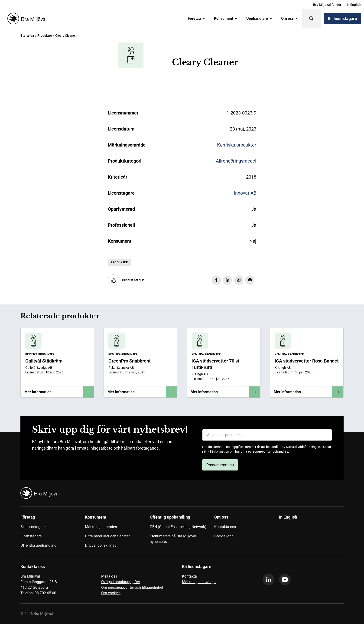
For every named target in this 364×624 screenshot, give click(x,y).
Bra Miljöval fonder (327, 5)
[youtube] (285, 579)
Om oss (289, 18)
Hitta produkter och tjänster (107, 536)
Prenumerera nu (220, 465)
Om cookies (111, 593)
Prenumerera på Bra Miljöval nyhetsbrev (173, 539)
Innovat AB (245, 193)
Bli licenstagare (342, 18)
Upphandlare (259, 18)
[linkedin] (269, 579)
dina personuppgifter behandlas (264, 451)
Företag (196, 18)
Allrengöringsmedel (236, 161)
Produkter (45, 36)
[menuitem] (327, 5)
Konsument (226, 18)
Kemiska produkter (237, 145)
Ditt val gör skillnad (101, 545)
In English (354, 5)
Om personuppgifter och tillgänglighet (132, 587)
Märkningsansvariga (199, 582)
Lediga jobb (224, 536)
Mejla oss (109, 576)
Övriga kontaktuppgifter (121, 582)
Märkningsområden (101, 527)
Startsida (27, 36)
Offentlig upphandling (38, 545)
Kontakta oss (225, 527)
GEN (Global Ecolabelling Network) (178, 527)
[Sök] (312, 19)
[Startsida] (26, 19)
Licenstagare (31, 536)
